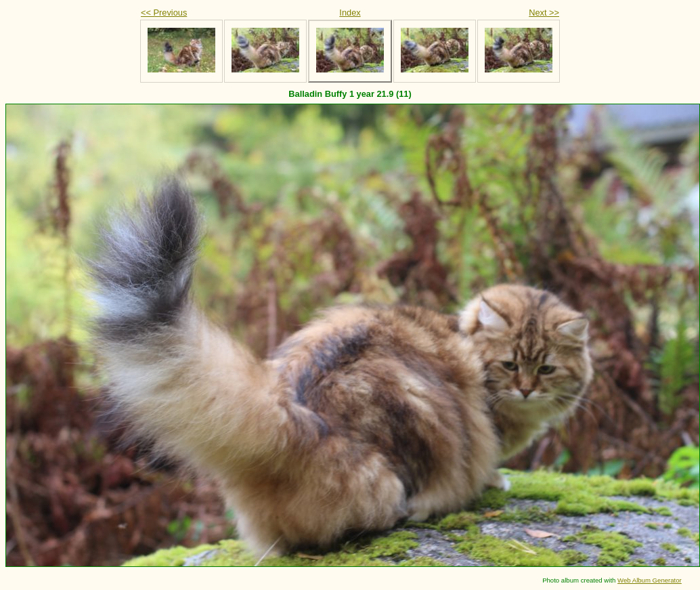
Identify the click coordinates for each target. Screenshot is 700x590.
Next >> (544, 13)
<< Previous (164, 13)
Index (350, 13)
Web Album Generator (650, 580)
